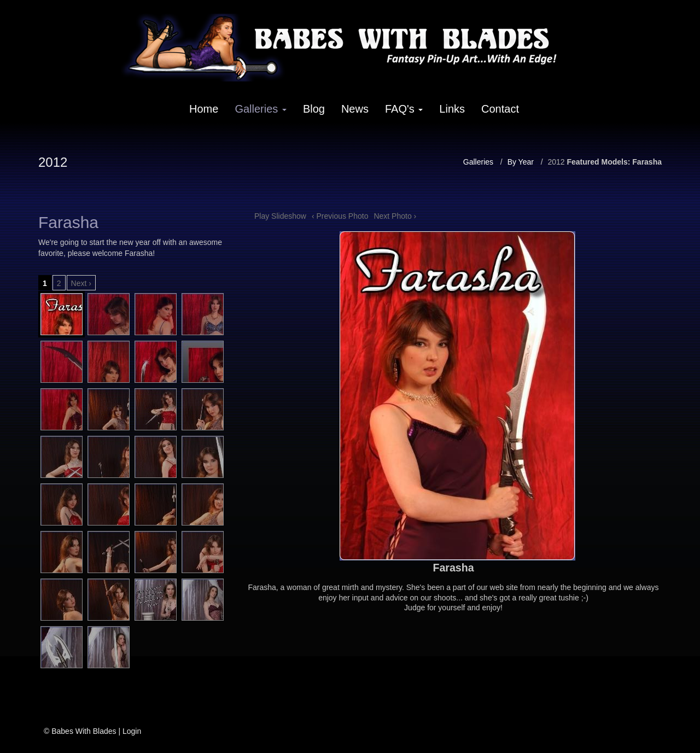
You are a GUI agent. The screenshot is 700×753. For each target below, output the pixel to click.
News (355, 109)
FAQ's (404, 109)
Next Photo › (395, 216)
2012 (556, 162)
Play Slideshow (280, 216)
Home (204, 109)
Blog (314, 109)
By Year (521, 162)
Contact (500, 109)
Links (452, 109)
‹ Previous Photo (340, 216)
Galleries (260, 109)
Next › (81, 283)
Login (132, 731)
